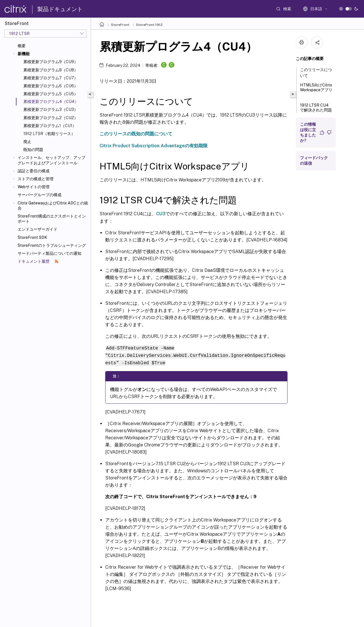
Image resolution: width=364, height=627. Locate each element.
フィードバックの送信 (314, 161)
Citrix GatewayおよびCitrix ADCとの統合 (53, 206)
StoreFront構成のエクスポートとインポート (52, 219)
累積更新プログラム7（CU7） (51, 78)
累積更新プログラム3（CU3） (51, 109)
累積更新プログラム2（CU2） (51, 118)
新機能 (24, 54)
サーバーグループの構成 (40, 195)
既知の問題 (33, 150)
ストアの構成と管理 (36, 179)
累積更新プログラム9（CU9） (51, 62)
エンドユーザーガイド (38, 229)
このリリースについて (316, 73)
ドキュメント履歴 (38, 261)
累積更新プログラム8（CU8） (51, 70)
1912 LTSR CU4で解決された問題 (316, 110)
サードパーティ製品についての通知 (49, 253)
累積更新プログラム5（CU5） (51, 94)
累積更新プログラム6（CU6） (51, 86)
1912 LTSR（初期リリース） (49, 134)
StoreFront (120, 25)
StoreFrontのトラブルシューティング (52, 245)
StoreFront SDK (32, 237)
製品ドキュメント (60, 9)
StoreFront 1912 (149, 25)
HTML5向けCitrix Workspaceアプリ (316, 90)
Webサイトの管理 (34, 187)
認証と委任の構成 (34, 171)
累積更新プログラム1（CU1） (50, 126)
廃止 (27, 142)
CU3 (161, 214)
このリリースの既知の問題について (136, 134)
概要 (22, 46)
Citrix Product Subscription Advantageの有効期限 (154, 146)
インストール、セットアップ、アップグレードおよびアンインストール (51, 160)
